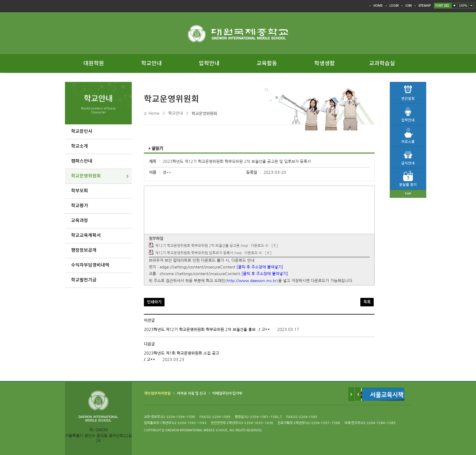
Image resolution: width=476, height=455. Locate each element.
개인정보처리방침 (157, 394)
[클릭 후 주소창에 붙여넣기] (260, 267)
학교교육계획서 (86, 236)
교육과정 (80, 221)
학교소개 (80, 146)
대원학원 (94, 64)
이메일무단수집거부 (227, 394)
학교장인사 (82, 131)
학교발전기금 (84, 280)
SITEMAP (425, 6)
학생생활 (325, 64)
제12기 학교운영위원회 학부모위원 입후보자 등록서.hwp (198, 253)
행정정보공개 (84, 250)
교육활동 (267, 64)
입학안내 (209, 64)
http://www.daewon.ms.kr (252, 281)
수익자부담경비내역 (90, 265)
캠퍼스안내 (82, 161)
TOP (408, 194)
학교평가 (80, 206)
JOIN (408, 6)
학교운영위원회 (86, 176)
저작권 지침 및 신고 (191, 394)
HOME (378, 6)
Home (154, 113)
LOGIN (394, 6)
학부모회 (80, 191)
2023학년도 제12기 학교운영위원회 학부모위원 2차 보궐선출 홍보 (200, 330)
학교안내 (151, 64)
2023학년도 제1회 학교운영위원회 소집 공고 (182, 353)
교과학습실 (382, 64)
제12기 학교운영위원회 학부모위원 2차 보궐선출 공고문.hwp (202, 246)
